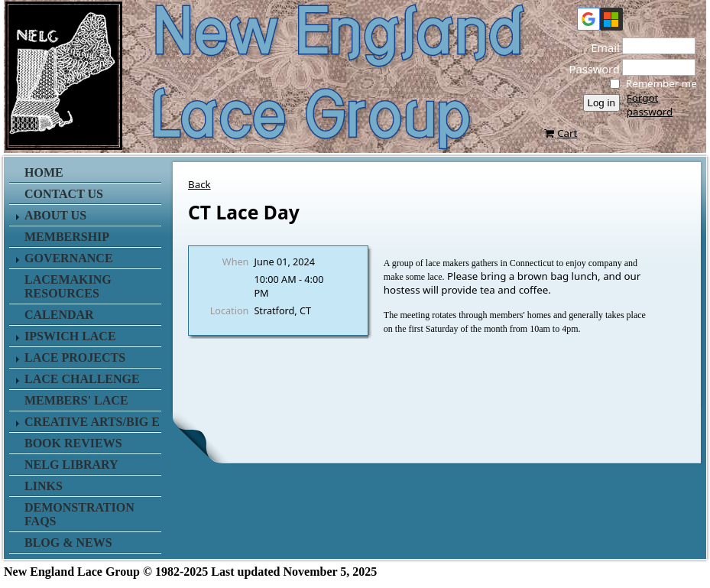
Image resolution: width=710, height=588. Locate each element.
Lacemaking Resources (68, 286)
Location (230, 310)
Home (44, 172)
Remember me (661, 83)
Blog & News (68, 543)
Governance (69, 258)
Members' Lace (76, 400)
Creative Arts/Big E (92, 422)
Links (44, 486)
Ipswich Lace (70, 336)
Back (199, 184)
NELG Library (71, 465)
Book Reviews (73, 443)
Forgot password (650, 105)
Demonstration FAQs (79, 514)
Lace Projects (75, 357)
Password (590, 69)
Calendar (59, 315)
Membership (67, 237)
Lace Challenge (82, 379)
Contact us (64, 194)
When (236, 262)
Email (601, 47)
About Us (55, 215)
